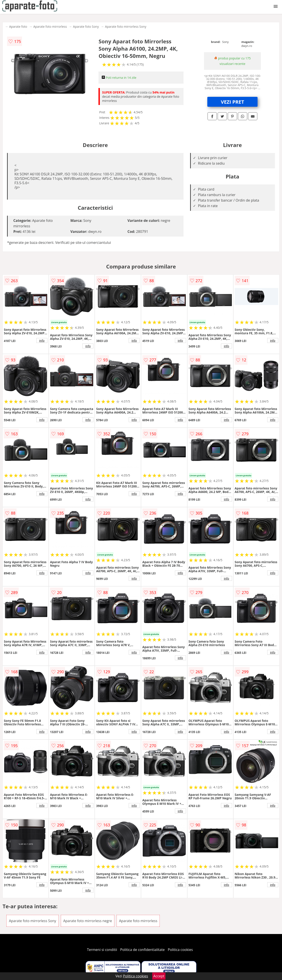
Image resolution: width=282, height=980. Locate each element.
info (42, 340)
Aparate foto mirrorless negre (88, 921)
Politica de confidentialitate (143, 950)
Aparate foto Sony (86, 27)
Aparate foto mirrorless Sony (126, 27)
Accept (159, 976)
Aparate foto (18, 27)
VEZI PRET (232, 102)
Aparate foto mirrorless (50, 27)
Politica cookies (180, 950)
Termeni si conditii (102, 950)
